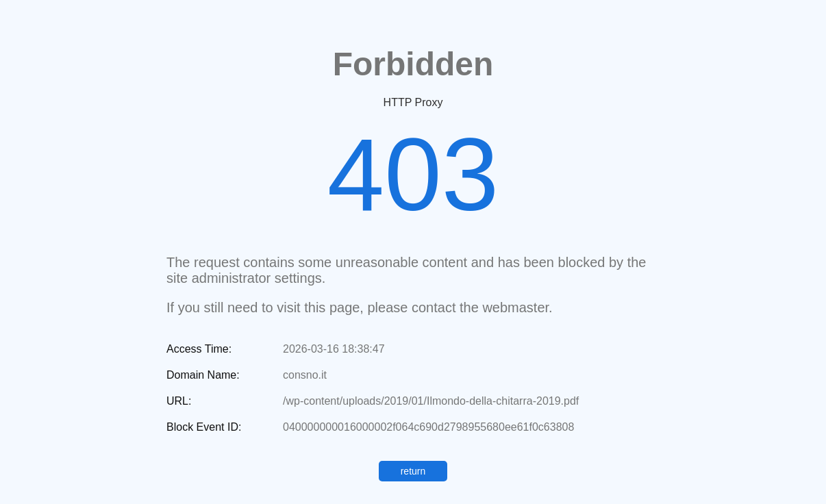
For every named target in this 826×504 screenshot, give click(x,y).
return (413, 471)
